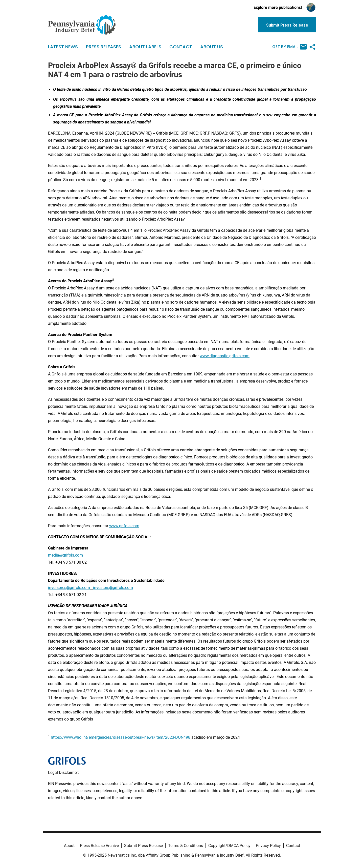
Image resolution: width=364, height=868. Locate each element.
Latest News (63, 47)
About (69, 846)
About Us (212, 47)
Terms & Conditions (186, 846)
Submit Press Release (143, 846)
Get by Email (290, 47)
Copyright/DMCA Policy (229, 846)
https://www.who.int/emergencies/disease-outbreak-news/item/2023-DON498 (121, 737)
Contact (181, 47)
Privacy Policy (268, 846)
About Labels (145, 47)
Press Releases (104, 47)
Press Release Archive (99, 846)
